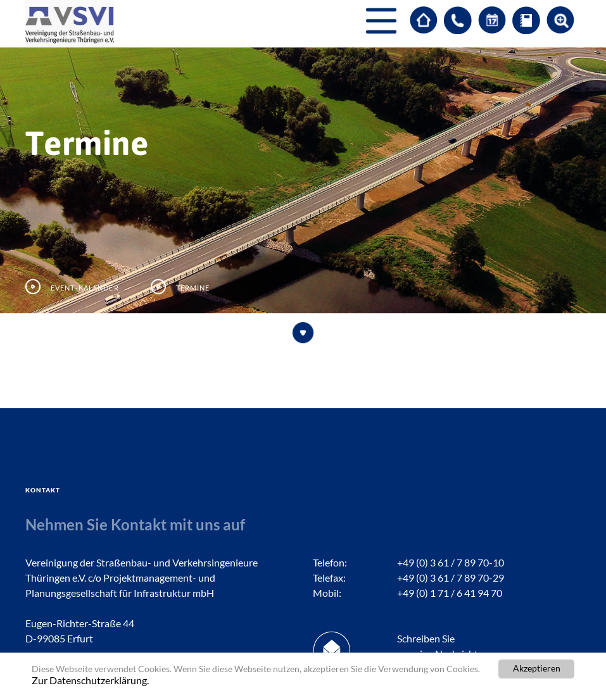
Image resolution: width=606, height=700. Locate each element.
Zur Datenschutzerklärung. (90, 680)
